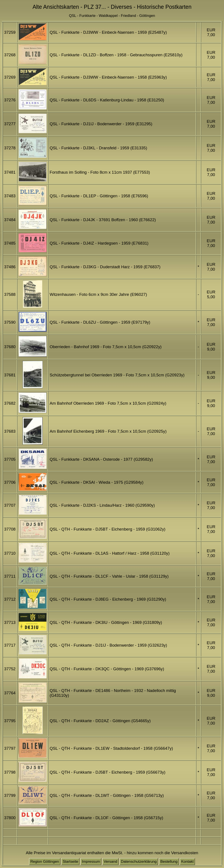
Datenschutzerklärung (139, 862)
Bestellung (169, 862)
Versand (110, 862)
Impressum (91, 862)
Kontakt (187, 862)
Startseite (70, 862)
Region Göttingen (45, 862)
